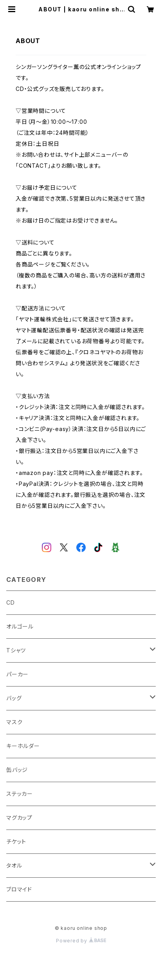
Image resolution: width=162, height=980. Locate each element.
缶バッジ (17, 770)
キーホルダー (23, 746)
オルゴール (20, 626)
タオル (14, 865)
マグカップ (19, 818)
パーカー (17, 674)
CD (11, 602)
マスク (14, 722)
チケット (16, 841)
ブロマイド (19, 889)
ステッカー (20, 794)
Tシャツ (16, 650)
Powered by (81, 941)
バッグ (14, 698)
